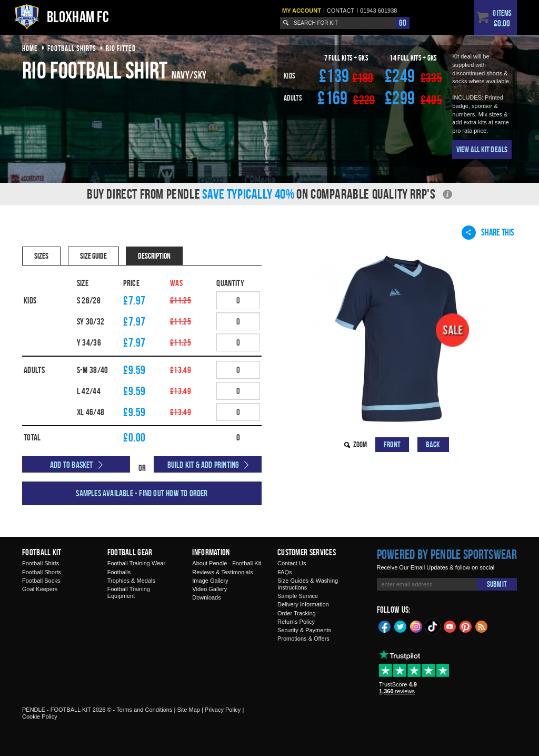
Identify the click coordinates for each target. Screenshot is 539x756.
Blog (482, 626)
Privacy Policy (223, 710)
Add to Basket (72, 465)
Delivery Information (303, 604)
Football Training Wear (136, 563)
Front (392, 444)
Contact (341, 11)
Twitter (401, 626)
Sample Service (298, 596)
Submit (497, 584)
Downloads (206, 597)
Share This (488, 232)
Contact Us (292, 563)
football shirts (72, 48)
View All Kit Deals (482, 149)
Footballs (119, 572)
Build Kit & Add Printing (203, 465)
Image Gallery (210, 581)
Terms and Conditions (144, 710)
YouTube (450, 626)
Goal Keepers (40, 589)
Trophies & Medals (131, 581)
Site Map (188, 710)
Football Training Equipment (129, 592)
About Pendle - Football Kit (227, 563)
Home (30, 48)
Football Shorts (42, 572)
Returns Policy (296, 622)
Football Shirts (41, 563)
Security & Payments (304, 630)
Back (433, 444)
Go (403, 23)
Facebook (385, 626)
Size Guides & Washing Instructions (308, 584)
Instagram (416, 626)
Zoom (360, 444)
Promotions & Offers (303, 639)
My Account (302, 11)
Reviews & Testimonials (222, 572)
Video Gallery (209, 589)
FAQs (285, 572)
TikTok (433, 626)
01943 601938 (378, 11)
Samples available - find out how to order (142, 493)
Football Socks (41, 581)
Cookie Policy (40, 716)
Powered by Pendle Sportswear (447, 554)
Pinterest (466, 626)
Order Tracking (297, 613)
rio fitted (121, 48)
